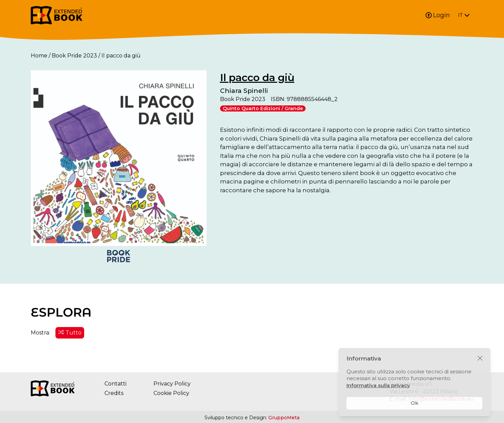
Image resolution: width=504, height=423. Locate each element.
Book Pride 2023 (74, 56)
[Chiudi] (480, 358)
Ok (415, 403)
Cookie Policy (171, 393)
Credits (114, 393)
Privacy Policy (172, 384)
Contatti (115, 384)
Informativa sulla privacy (378, 385)
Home (39, 56)
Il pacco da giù (257, 78)
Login (438, 15)
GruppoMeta (284, 418)
